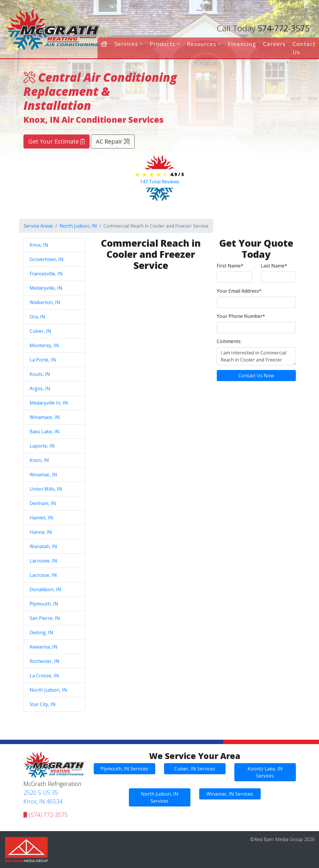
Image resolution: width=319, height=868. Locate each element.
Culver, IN (40, 331)
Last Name (274, 266)
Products (165, 44)
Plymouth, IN (44, 604)
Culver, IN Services (195, 769)
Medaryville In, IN (49, 403)
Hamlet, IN (41, 518)
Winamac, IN (43, 475)
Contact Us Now (256, 376)
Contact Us (304, 48)
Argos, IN (40, 388)
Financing (242, 44)
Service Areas (38, 226)
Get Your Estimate (57, 141)
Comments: (229, 341)
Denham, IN (43, 503)
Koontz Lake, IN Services (265, 772)
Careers (274, 44)
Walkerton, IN (45, 302)
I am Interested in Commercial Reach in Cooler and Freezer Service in (256, 356)
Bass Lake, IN (45, 432)
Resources (204, 44)
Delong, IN (41, 632)
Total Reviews (159, 182)
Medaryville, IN (46, 288)
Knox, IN (39, 245)
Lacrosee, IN (43, 561)
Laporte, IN (42, 446)
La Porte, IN (43, 360)
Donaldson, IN (45, 589)
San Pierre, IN (45, 618)
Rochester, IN (45, 661)
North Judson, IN (78, 226)
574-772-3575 (263, 28)
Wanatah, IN (43, 546)
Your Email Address (239, 291)
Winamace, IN (45, 417)
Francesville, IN (46, 274)
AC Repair (113, 141)
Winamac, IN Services (230, 794)
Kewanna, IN (43, 647)
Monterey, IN (44, 345)
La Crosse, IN (44, 676)
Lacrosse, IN (43, 575)
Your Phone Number (241, 316)
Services (129, 44)
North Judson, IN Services (160, 797)
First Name (230, 266)
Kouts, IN (40, 374)
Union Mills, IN (46, 489)
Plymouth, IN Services (124, 769)
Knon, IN (39, 460)
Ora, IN (37, 317)
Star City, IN (43, 704)
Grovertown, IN (47, 259)
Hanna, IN (41, 532)
